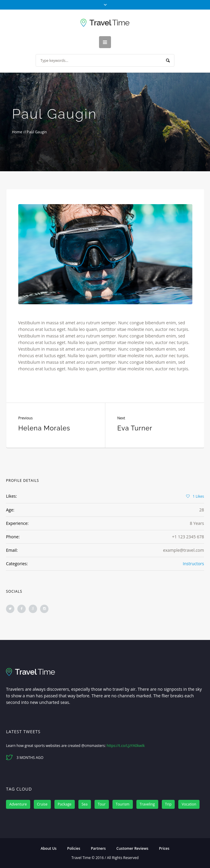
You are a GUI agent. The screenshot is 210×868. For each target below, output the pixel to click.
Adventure (18, 804)
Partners (98, 848)
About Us (49, 848)
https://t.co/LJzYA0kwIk (125, 746)
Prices (164, 848)
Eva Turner (135, 428)
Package (65, 804)
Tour (102, 804)
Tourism (123, 804)
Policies (74, 848)
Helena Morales (44, 428)
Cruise (42, 804)
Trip (168, 804)
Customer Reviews (132, 848)
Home (17, 132)
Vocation (189, 804)
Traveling (147, 804)
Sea (85, 804)
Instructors (193, 564)
